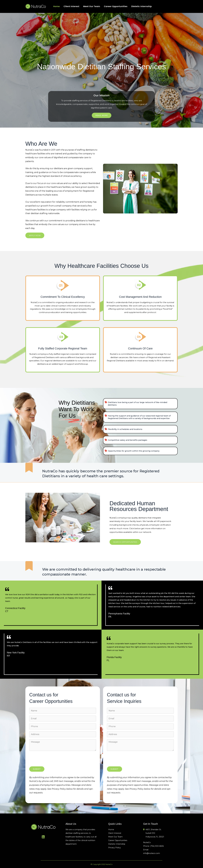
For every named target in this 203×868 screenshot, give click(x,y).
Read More (102, 115)
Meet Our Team (92, 6)
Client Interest (71, 6)
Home (56, 6)
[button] (35, 235)
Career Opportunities (116, 6)
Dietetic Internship (142, 6)
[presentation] (49, 759)
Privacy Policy (115, 848)
